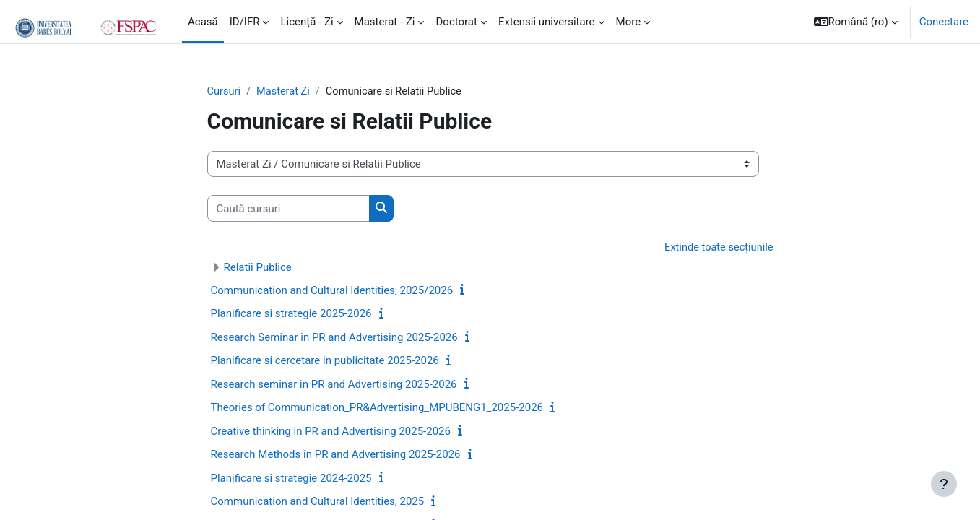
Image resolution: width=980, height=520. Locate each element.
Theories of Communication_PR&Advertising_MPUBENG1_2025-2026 (377, 409)
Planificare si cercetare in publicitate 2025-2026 (325, 362)
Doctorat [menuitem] (456, 22)
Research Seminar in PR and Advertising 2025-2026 (334, 338)
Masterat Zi (285, 92)
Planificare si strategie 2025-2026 (291, 315)
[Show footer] (944, 484)
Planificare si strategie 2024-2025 (291, 479)
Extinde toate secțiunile (717, 248)
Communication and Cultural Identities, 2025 (318, 503)
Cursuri (225, 92)
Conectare (944, 22)
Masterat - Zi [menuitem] (385, 22)
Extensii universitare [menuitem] (547, 22)
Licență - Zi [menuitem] (307, 22)
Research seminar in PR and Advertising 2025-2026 (334, 385)
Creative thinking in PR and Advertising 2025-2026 (331, 432)
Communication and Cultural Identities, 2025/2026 (332, 291)
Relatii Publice (258, 268)
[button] (856, 22)
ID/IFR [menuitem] (245, 22)
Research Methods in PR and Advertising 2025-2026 (336, 456)
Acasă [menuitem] (203, 22)
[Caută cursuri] (289, 209)
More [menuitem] (629, 22)
